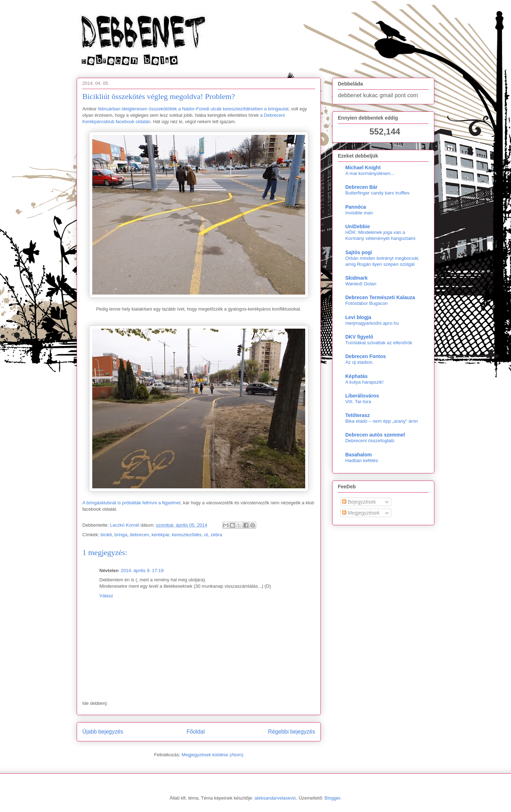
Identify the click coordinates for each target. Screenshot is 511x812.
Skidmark (356, 278)
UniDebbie (358, 226)
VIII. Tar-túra (358, 402)
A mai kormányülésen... (370, 173)
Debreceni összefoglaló (370, 441)
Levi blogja (358, 317)
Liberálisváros (362, 396)
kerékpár (160, 535)
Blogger (333, 798)
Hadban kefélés (362, 460)
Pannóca (356, 207)
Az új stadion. (359, 362)
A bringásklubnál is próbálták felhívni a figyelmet (131, 503)
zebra (216, 535)
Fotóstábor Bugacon (367, 303)
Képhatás (356, 376)
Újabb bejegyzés (103, 732)
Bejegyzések (359, 502)
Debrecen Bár (361, 187)
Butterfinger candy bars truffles (377, 193)
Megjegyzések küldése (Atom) (213, 755)
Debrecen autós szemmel (375, 435)
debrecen (139, 535)
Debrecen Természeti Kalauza (380, 297)
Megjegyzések (361, 513)
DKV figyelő (359, 337)
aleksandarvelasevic (275, 798)
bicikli (106, 535)
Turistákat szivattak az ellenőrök (379, 343)
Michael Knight (363, 168)
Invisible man (359, 213)
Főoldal (196, 732)
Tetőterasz (358, 415)
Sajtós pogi (359, 252)
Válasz (106, 596)
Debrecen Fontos (366, 356)
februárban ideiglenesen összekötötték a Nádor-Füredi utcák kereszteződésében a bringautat (193, 109)
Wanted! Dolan (361, 284)
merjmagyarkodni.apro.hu (372, 323)
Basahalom (359, 455)
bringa (121, 535)
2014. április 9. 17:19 (142, 570)
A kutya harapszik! (364, 382)
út (206, 535)
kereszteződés (187, 535)
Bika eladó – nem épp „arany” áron (382, 421)
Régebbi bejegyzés (292, 732)
